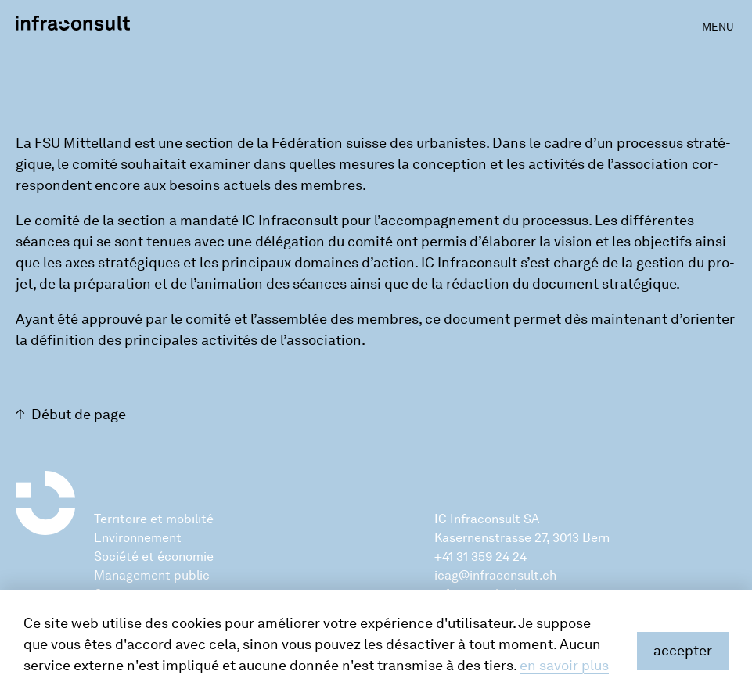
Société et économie (154, 556)
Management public (152, 575)
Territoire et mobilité (154, 519)
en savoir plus (564, 666)
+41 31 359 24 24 (480, 556)
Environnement (138, 538)
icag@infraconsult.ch (495, 575)
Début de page (79, 415)
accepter (683, 651)
